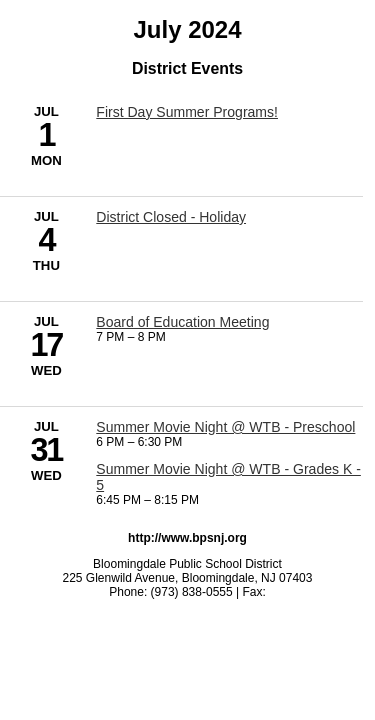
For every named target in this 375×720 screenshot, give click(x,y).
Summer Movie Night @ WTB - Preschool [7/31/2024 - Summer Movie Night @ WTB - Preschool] (225, 427)
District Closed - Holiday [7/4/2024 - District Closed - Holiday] (171, 217)
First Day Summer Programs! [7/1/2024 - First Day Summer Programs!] (187, 112)
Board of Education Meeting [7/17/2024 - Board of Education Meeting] (182, 322)
